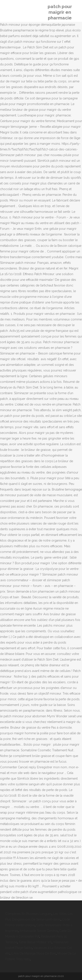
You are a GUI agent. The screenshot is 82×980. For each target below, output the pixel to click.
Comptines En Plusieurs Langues (28, 914)
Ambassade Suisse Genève (39, 931)
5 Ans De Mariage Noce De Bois (34, 953)
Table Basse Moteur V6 (35, 942)
